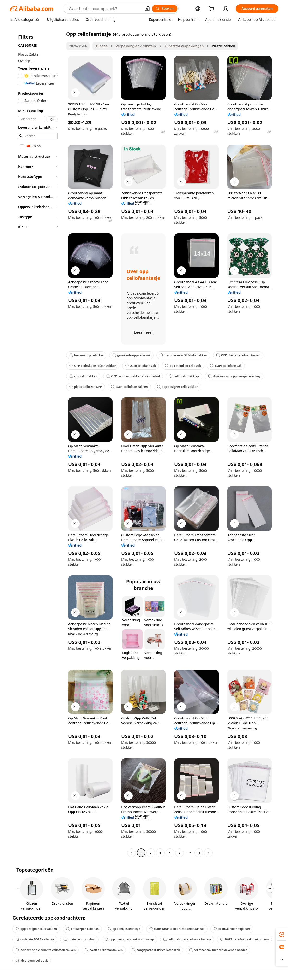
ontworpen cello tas (82, 929)
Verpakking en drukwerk (136, 46)
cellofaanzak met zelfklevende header (218, 950)
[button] (147, 9)
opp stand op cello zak (183, 366)
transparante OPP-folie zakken (183, 355)
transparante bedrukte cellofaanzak (177, 929)
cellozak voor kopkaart (232, 929)
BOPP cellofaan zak (226, 366)
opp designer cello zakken (178, 387)
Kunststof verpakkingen (184, 46)
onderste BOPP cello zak (35, 939)
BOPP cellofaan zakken (129, 387)
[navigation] (36, 444)
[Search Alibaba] (105, 9)
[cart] (212, 9)
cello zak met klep (184, 376)
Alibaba (101, 46)
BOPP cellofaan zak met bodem (244, 939)
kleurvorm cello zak (32, 960)
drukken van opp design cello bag (234, 376)
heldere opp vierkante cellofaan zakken (46, 950)
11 (199, 853)
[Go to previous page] (132, 853)
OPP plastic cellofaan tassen (238, 355)
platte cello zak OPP (86, 387)
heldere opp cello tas (86, 355)
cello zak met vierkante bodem (187, 939)
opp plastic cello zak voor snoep (129, 939)
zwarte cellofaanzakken (104, 950)
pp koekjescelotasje (124, 929)
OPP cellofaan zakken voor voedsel (133, 376)
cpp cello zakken (83, 376)
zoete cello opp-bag (79, 939)
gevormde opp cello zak (131, 355)
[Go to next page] (208, 853)
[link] (282, 934)
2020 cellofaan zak (141, 366)
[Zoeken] (165, 9)
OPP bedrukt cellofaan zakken (93, 366)
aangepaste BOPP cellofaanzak (156, 950)
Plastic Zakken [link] (223, 46)
